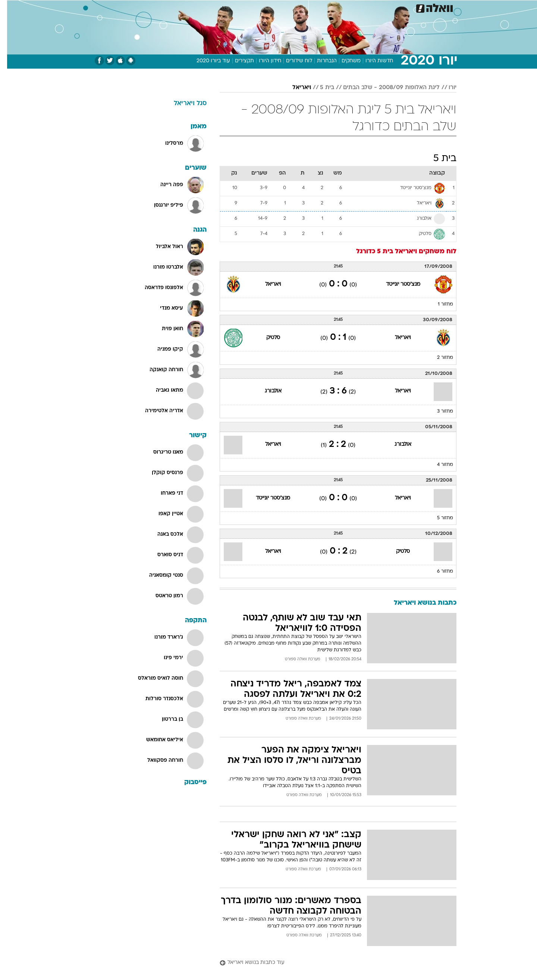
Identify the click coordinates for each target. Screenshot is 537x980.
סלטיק (266, 338)
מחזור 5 (438, 518)
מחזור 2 (438, 358)
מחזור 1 (438, 304)
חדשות (401, 7)
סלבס (327, 7)
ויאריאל (295, 88)
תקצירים (237, 61)
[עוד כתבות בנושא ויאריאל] (331, 963)
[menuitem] (396, 7)
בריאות (264, 7)
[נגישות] (10, 8)
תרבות (351, 7)
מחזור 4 (438, 465)
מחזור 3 (438, 411)
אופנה (183, 7)
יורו (445, 88)
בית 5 (320, 88)
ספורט (375, 7)
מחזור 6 (438, 572)
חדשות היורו (372, 61)
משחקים (344, 61)
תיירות (239, 7)
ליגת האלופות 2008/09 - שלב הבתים (384, 88)
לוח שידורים (292, 61)
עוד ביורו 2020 (206, 61)
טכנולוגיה (211, 7)
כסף (307, 7)
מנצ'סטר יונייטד (396, 284)
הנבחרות (320, 61)
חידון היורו (263, 61)
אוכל (287, 7)
